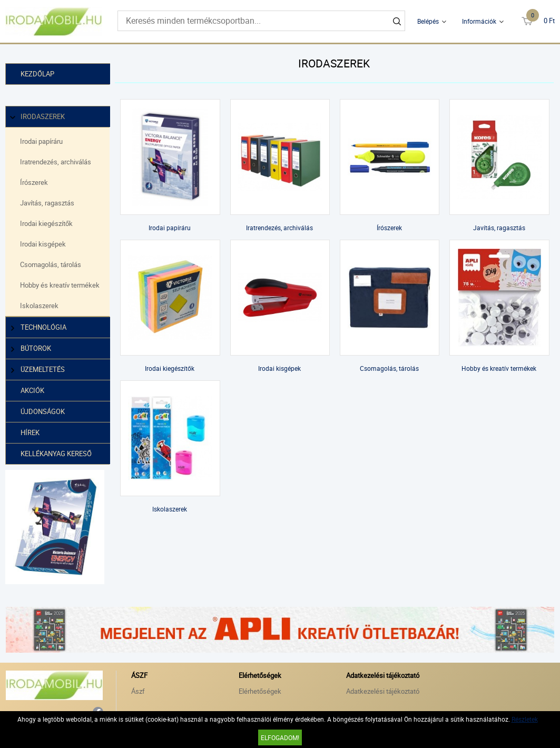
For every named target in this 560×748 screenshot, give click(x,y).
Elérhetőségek (260, 691)
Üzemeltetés (38, 370)
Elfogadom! (280, 737)
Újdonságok (43, 411)
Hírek (30, 432)
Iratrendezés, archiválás (56, 162)
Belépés (428, 21)
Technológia (39, 327)
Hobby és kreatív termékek (60, 285)
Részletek (525, 719)
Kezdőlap (37, 74)
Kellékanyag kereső (56, 454)
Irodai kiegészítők (46, 223)
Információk (479, 21)
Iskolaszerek (39, 306)
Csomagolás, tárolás (51, 264)
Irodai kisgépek (43, 244)
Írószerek (34, 182)
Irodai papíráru (41, 141)
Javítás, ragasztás (47, 203)
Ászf (138, 691)
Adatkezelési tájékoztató (383, 691)
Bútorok (32, 348)
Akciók (32, 390)
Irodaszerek (38, 117)
